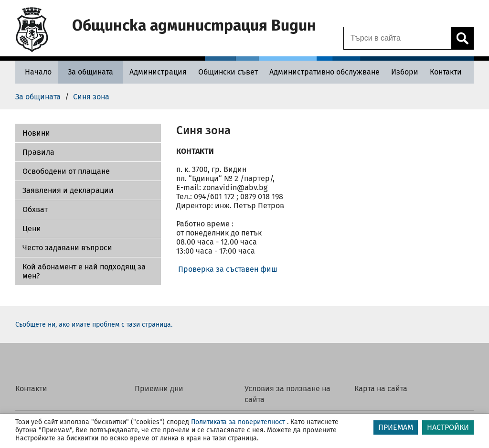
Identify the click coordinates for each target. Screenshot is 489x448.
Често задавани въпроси (67, 248)
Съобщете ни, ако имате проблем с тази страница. (94, 325)
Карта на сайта (381, 389)
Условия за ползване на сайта (287, 394)
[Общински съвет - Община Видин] (228, 72)
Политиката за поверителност (238, 422)
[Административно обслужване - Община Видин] (324, 72)
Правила (38, 152)
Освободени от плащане (66, 171)
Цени (32, 229)
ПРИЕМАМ (396, 427)
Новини (36, 133)
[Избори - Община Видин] (405, 72)
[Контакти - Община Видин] (446, 72)
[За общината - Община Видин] (90, 72)
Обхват (35, 209)
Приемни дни (159, 389)
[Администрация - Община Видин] (158, 72)
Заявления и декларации (68, 190)
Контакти (31, 389)
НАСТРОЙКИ (448, 427)
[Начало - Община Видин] (36, 72)
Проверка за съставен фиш (228, 269)
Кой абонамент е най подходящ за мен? (84, 271)
